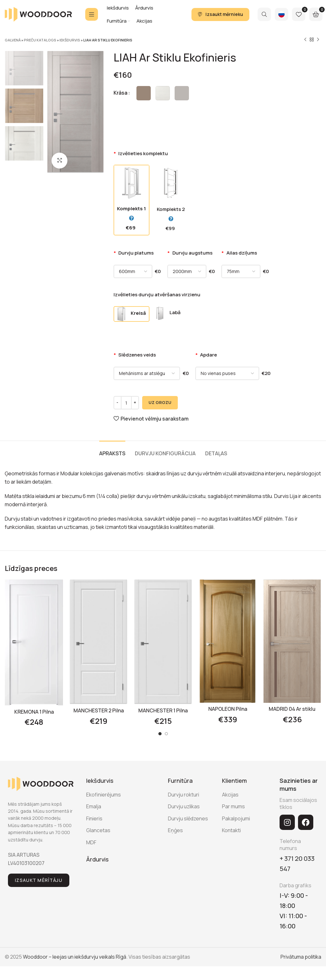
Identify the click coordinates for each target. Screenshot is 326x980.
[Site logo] (38, 14)
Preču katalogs (40, 40)
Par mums (233, 806)
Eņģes (175, 830)
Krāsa (121, 93)
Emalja (94, 806)
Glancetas (98, 830)
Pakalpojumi (236, 818)
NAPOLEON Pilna (228, 709)
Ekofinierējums (104, 795)
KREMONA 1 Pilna (34, 712)
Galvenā (13, 40)
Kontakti (231, 830)
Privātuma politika (301, 957)
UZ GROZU (160, 402)
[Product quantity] (126, 403)
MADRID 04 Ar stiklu (292, 709)
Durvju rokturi (184, 795)
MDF (91, 842)
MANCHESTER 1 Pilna (163, 710)
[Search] (264, 14)
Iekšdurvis (70, 40)
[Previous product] (305, 40)
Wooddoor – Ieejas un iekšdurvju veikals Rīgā (75, 957)
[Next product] (318, 40)
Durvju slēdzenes (188, 818)
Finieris (94, 818)
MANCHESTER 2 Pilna (99, 710)
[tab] (112, 450)
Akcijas (230, 795)
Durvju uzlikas (184, 806)
